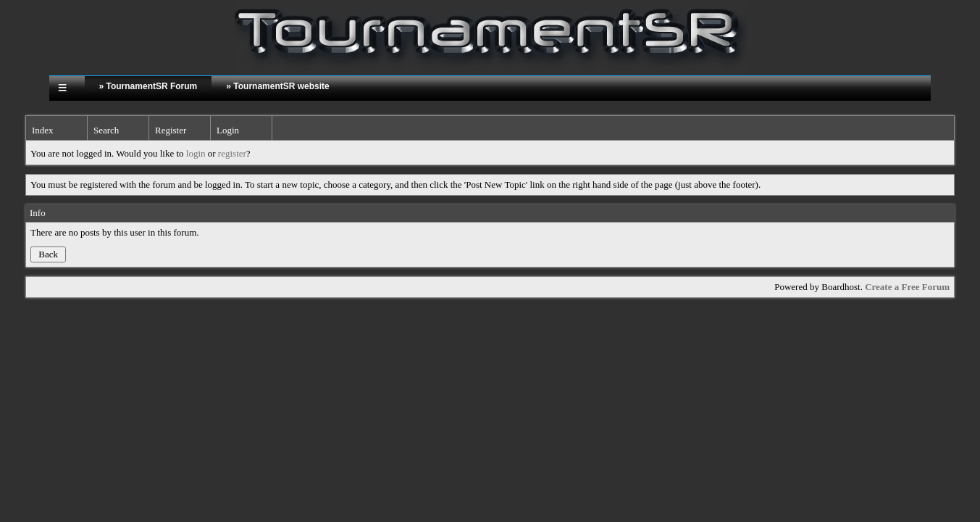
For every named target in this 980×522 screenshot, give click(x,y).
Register (171, 130)
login (196, 153)
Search (106, 130)
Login (228, 130)
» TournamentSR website (277, 86)
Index (43, 130)
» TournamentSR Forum (148, 86)
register (232, 153)
